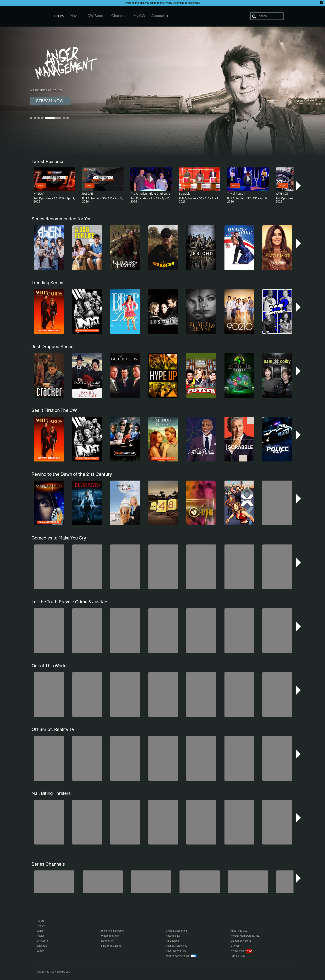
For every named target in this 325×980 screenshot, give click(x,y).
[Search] (267, 16)
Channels (42, 946)
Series (40, 931)
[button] (299, 186)
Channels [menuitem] (119, 16)
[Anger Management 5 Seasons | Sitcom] (162, 92)
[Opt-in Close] (321, 3)
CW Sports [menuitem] (96, 16)
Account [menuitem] (160, 16)
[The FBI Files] (248, 882)
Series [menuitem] (59, 16)
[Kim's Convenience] (103, 882)
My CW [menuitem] (139, 16)
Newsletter (107, 941)
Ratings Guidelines (176, 946)
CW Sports (42, 941)
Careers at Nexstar (241, 941)
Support (41, 951)
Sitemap (235, 946)
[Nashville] (151, 882)
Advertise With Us (176, 951)
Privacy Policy (172, 3)
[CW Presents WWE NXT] (200, 882)
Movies (41, 936)
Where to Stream (111, 936)
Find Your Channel (112, 946)
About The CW (239, 931)
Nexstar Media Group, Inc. (245, 936)
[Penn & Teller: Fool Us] (54, 882)
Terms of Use (192, 3)
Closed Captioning (176, 931)
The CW (38, 15)
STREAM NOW (50, 101)
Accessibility (173, 936)
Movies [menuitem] (76, 16)
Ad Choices (172, 941)
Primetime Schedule (112, 931)
